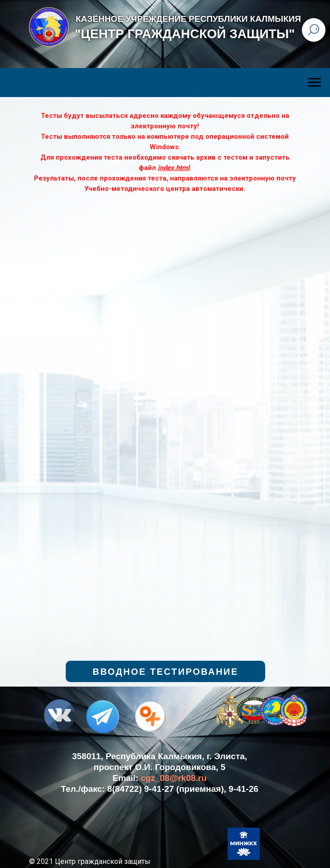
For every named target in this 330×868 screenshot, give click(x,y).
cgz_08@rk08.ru (174, 778)
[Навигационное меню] (315, 83)
